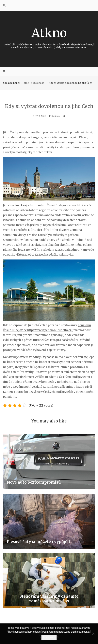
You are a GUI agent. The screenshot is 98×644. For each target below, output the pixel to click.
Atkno (49, 37)
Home (25, 83)
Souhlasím (49, 637)
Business (39, 83)
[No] (93, 634)
